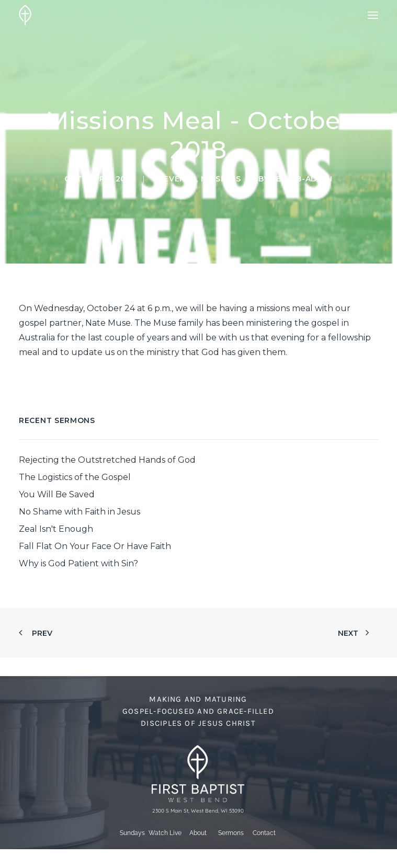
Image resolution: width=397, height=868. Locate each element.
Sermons (231, 833)
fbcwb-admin (302, 179)
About (198, 833)
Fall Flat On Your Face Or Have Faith (95, 546)
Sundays (132, 833)
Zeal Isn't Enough (56, 529)
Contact (264, 833)
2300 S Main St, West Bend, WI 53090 (198, 811)
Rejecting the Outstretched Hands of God (107, 460)
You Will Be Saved (57, 494)
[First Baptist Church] (25, 15)
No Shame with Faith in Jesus (80, 512)
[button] (373, 15)
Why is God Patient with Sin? (78, 563)
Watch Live (165, 833)
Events (180, 179)
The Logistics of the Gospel (75, 477)
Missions (221, 179)
